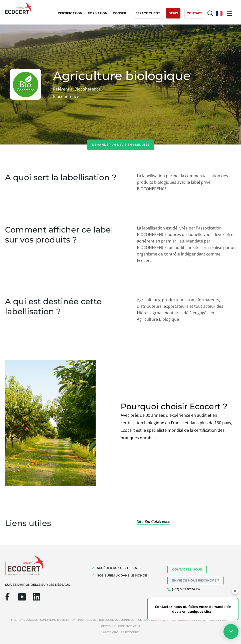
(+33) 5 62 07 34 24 (186, 589)
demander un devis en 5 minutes (121, 145)
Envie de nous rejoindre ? (196, 580)
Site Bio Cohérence (154, 521)
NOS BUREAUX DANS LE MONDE (122, 575)
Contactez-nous (187, 569)
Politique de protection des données (106, 620)
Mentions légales (24, 620)
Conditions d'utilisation (58, 620)
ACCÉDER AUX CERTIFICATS (119, 568)
